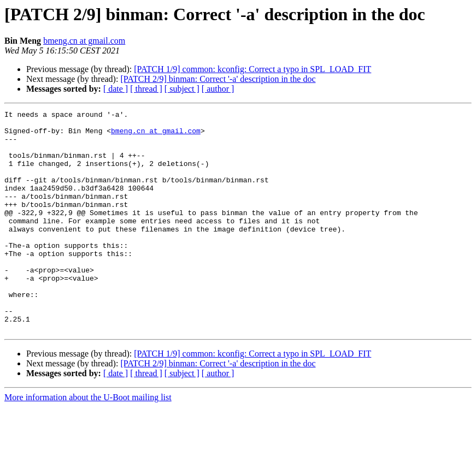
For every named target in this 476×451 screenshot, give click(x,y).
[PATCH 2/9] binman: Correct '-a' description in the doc (218, 79)
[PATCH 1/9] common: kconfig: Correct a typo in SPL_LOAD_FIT (252, 69)
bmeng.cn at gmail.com (84, 41)
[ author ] (218, 89)
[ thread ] (146, 89)
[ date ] (116, 89)
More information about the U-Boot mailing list (88, 441)
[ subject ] (182, 89)
